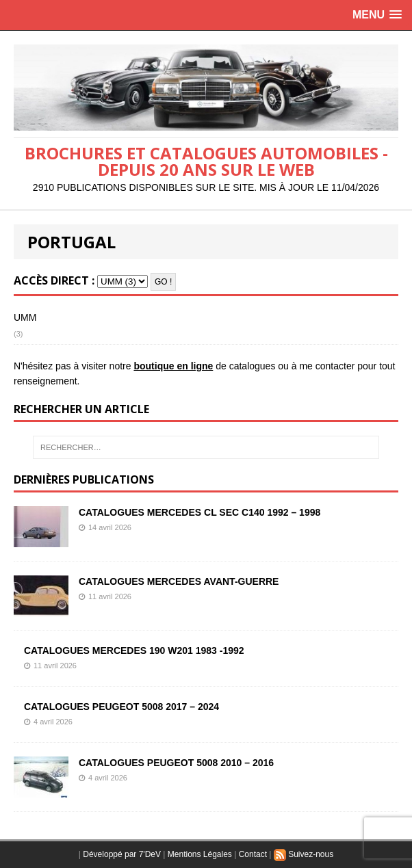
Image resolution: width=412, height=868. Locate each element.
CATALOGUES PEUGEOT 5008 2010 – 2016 (176, 763)
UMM (25, 317)
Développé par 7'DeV (122, 854)
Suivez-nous (304, 854)
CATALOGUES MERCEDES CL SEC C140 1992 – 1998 (199, 512)
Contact (253, 854)
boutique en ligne (173, 366)
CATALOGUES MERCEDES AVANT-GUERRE (179, 581)
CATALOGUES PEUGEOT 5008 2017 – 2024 (121, 707)
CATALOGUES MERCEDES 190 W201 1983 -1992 (134, 650)
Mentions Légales (200, 854)
